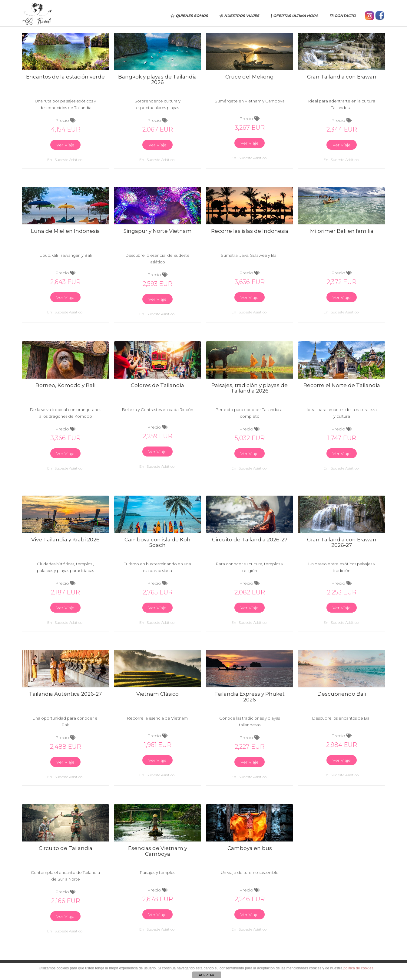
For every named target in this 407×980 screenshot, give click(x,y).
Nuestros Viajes (239, 16)
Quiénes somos (189, 16)
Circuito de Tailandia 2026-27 (250, 540)
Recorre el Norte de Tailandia (342, 385)
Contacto (343, 16)
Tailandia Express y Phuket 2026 (250, 697)
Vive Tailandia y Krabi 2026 (65, 540)
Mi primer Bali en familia (342, 231)
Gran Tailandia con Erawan (342, 77)
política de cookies (358, 968)
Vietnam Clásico (157, 694)
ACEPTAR (206, 975)
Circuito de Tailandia (66, 848)
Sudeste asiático (68, 160)
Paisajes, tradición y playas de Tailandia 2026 (250, 388)
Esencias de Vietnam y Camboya (158, 851)
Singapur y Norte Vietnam (158, 231)
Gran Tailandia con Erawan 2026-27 (342, 542)
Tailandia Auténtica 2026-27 (65, 694)
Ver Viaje (65, 145)
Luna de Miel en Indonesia (65, 231)
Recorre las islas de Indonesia (250, 231)
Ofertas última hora (294, 16)
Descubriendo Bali (342, 694)
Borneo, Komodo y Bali (65, 385)
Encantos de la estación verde (65, 77)
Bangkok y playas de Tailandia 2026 (157, 80)
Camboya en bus (250, 848)
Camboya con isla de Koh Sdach (157, 542)
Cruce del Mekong (250, 77)
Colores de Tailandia (157, 385)
